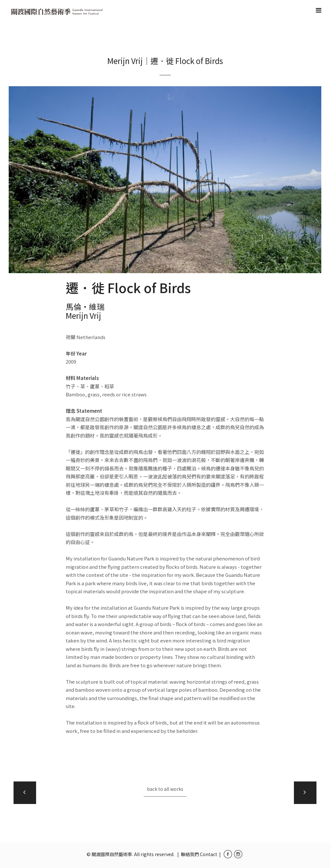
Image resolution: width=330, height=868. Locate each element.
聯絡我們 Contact (199, 854)
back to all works (165, 789)
